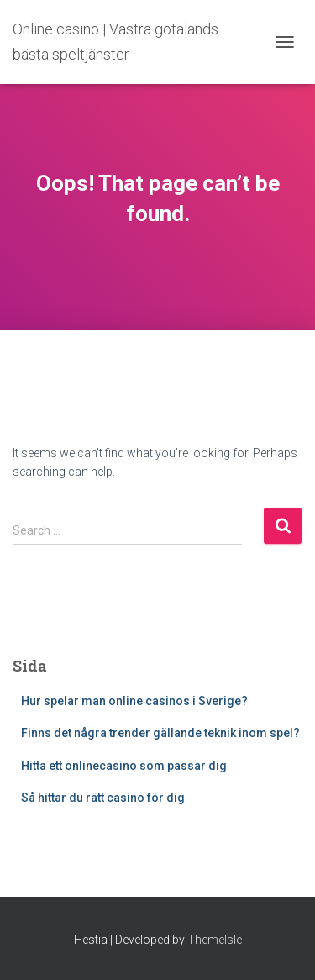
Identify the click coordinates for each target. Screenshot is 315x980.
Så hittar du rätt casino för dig (103, 798)
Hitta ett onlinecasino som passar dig (124, 766)
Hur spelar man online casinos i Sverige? (134, 701)
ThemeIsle (215, 940)
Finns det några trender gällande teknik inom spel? (160, 733)
